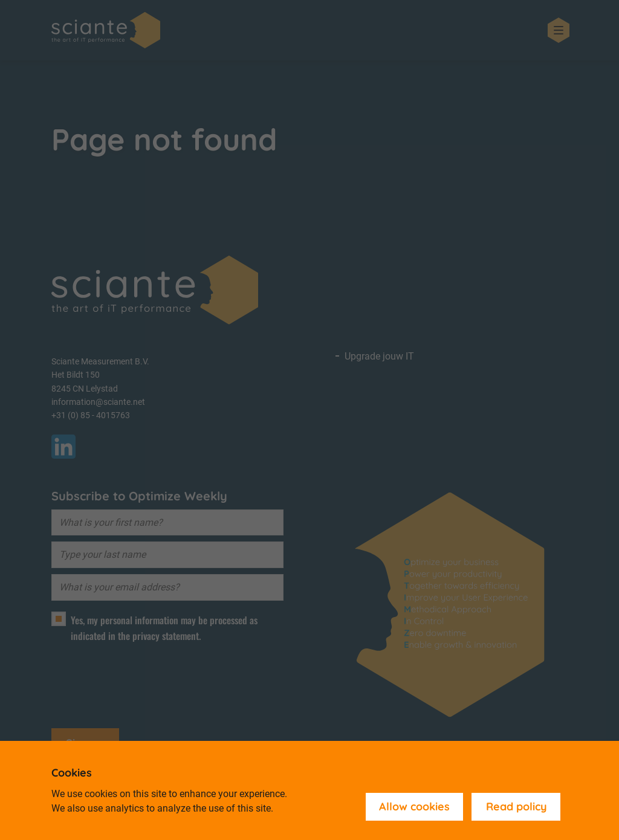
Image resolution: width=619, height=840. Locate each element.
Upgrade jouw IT (379, 356)
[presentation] (143, 680)
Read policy (517, 806)
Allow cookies (414, 806)
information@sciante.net (98, 402)
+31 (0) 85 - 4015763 (91, 415)
